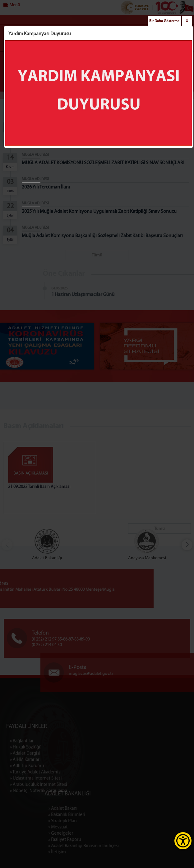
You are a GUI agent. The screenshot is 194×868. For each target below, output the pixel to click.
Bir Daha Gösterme (164, 21)
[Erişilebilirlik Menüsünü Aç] (183, 841)
